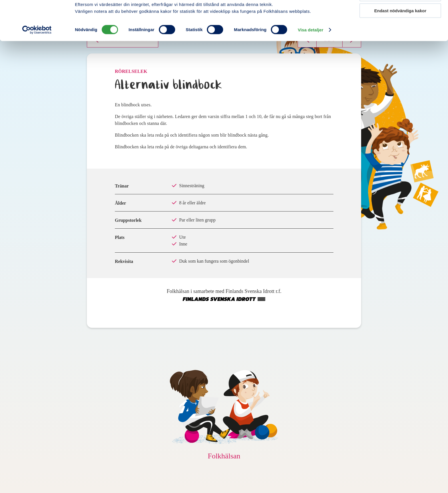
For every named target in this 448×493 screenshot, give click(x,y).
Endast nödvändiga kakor (400, 48)
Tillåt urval (400, 31)
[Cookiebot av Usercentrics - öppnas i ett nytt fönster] (37, 67)
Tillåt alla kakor (400, 14)
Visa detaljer (310, 67)
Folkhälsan (224, 456)
